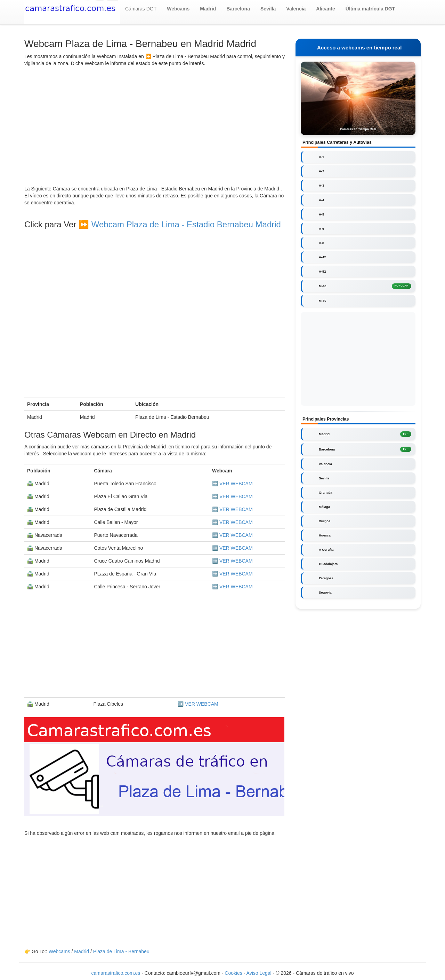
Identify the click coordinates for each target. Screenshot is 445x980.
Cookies (234, 973)
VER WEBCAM (236, 484)
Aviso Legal (259, 973)
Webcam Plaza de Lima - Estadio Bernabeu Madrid (186, 224)
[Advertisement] (155, 126)
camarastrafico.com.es (116, 973)
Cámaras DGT (141, 9)
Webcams (59, 951)
